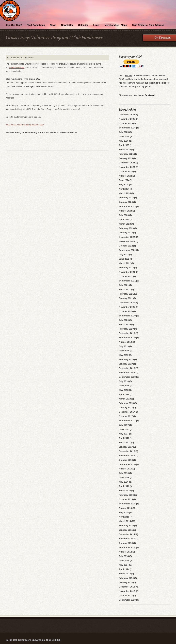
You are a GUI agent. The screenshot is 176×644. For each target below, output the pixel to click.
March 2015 (125, 521)
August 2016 (125, 469)
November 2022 (127, 241)
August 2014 (125, 552)
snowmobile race (17, 68)
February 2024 (126, 198)
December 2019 (127, 333)
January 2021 (126, 298)
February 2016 (126, 495)
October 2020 (126, 311)
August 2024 (125, 176)
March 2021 (125, 289)
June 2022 (124, 259)
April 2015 (124, 517)
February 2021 (126, 294)
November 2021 (127, 272)
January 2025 (126, 158)
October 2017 (126, 416)
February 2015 (126, 526)
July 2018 (124, 381)
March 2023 (125, 224)
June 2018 (124, 386)
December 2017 (127, 412)
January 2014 (126, 582)
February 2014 (126, 578)
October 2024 (126, 171)
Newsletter (67, 25)
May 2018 (124, 390)
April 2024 (124, 189)
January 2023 (126, 233)
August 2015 (125, 508)
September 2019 (127, 338)
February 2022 (126, 268)
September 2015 (127, 504)
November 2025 (127, 119)
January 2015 (126, 530)
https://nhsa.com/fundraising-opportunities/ (25, 125)
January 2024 (126, 202)
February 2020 (126, 329)
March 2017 (125, 442)
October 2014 (126, 543)
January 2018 (126, 408)
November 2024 (127, 167)
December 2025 (127, 115)
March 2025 (125, 150)
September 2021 (127, 281)
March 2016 (125, 491)
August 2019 (125, 342)
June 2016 (124, 477)
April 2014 (124, 569)
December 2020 (127, 303)
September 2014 (127, 547)
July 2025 (124, 132)
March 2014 (125, 574)
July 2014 (124, 556)
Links (96, 25)
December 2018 (127, 368)
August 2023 (125, 211)
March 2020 (125, 324)
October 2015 (126, 499)
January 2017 (126, 447)
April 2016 (124, 486)
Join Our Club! (14, 25)
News (53, 25)
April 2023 (124, 220)
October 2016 (126, 460)
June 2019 (124, 351)
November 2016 (127, 456)
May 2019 (124, 355)
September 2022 (127, 250)
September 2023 (127, 206)
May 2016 (124, 482)
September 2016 (127, 464)
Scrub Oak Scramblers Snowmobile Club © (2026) (34, 640)
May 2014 (124, 565)
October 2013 (126, 595)
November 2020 (127, 307)
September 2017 (127, 421)
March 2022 (125, 263)
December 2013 (127, 587)
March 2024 (125, 193)
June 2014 (124, 561)
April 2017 (124, 438)
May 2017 (124, 434)
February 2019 (126, 359)
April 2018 (124, 394)
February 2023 (126, 228)
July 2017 (124, 425)
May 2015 (124, 512)
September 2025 (127, 128)
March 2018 (125, 399)
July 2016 (124, 473)
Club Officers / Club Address (148, 25)
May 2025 (124, 141)
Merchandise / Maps (116, 25)
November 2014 (127, 539)
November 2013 (127, 591)
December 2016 (127, 451)
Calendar (83, 25)
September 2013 (127, 600)
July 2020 (124, 320)
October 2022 (126, 246)
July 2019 (124, 346)
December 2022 (127, 237)
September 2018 (127, 377)
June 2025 (124, 136)
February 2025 (126, 154)
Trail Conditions (36, 25)
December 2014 (127, 534)
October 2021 (126, 276)
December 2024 (127, 163)
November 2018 (127, 373)
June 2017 (124, 429)
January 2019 (126, 364)
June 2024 (124, 180)
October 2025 (126, 123)
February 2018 (126, 403)
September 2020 (127, 316)
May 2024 (124, 185)
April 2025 (124, 145)
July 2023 (124, 215)
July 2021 (124, 285)
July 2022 (124, 254)
